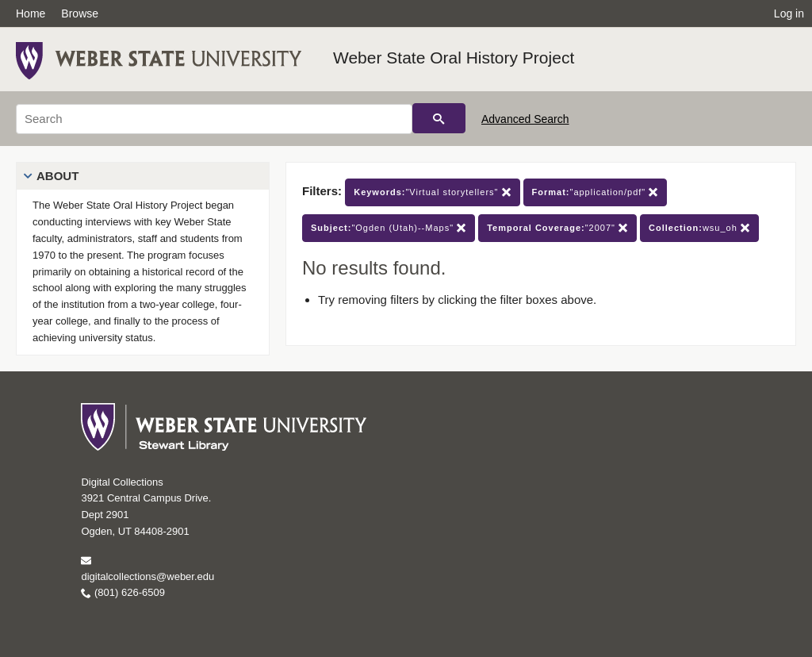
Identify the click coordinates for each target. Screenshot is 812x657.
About (57, 176)
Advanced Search (525, 119)
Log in (789, 13)
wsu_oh (699, 228)
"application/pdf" (596, 192)
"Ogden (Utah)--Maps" (389, 228)
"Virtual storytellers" (432, 192)
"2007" (557, 228)
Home (31, 13)
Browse (80, 13)
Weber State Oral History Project (454, 58)
